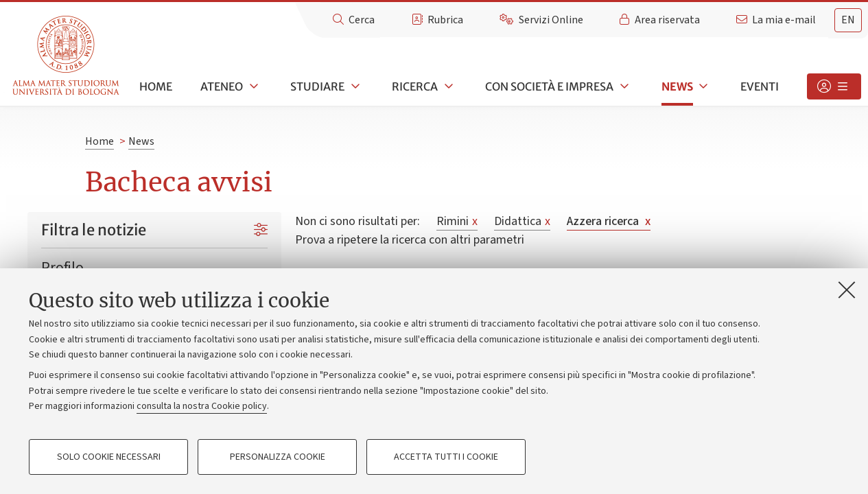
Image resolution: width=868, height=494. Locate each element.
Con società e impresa (549, 86)
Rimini (457, 221)
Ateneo (222, 86)
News (677, 86)
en (848, 20)
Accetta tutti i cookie (446, 457)
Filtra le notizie (94, 230)
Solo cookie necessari (109, 457)
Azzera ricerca (609, 221)
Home (156, 86)
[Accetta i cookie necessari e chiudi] (847, 290)
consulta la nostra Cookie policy (202, 406)
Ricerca (415, 86)
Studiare (317, 86)
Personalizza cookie (278, 457)
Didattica (522, 221)
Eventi (760, 86)
